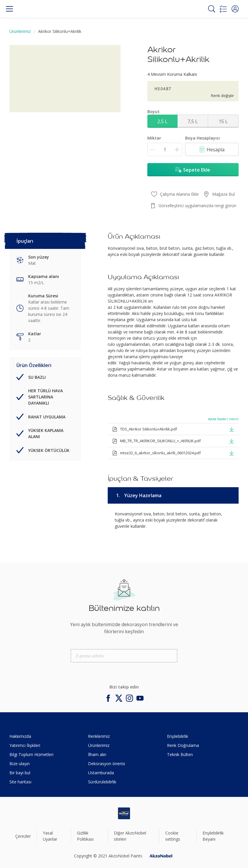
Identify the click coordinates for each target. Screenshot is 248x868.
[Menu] (9, 9)
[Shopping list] (223, 9)
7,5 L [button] (193, 121)
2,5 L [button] (162, 121)
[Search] (212, 9)
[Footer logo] (124, 813)
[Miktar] (165, 149)
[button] (235, 9)
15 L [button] (223, 121)
